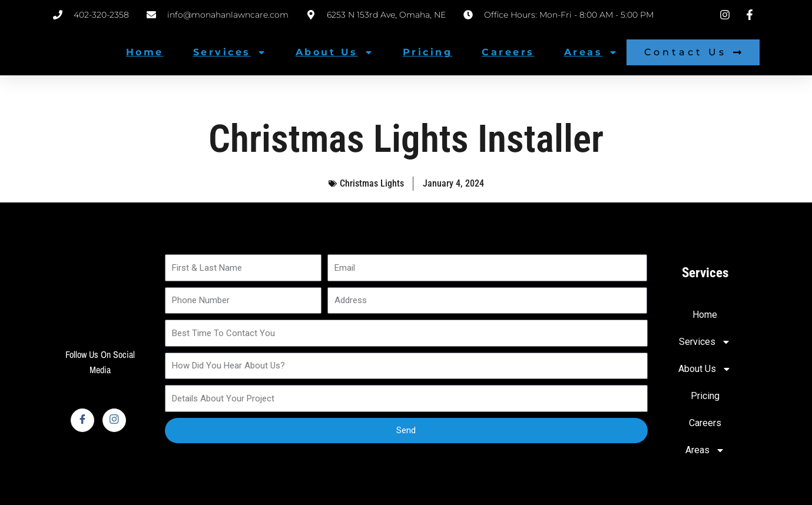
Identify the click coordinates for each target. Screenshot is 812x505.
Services (230, 52)
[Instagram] (114, 420)
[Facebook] (82, 420)
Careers (508, 52)
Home (145, 52)
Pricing (428, 52)
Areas (591, 52)
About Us (334, 52)
